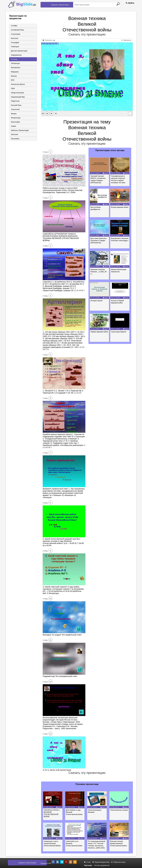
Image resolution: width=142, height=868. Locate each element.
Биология (14, 38)
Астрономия (15, 34)
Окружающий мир (17, 97)
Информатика (16, 55)
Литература (15, 64)
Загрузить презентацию (60, 5)
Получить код (49, 40)
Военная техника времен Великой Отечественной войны (120, 844)
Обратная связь (118, 862)
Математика (15, 68)
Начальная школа (17, 85)
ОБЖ (13, 89)
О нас (87, 862)
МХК (12, 81)
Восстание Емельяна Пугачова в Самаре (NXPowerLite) (99, 241)
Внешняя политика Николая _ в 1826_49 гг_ (99, 272)
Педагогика (15, 102)
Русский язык (16, 106)
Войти (130, 3)
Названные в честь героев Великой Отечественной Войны (53, 844)
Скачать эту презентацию (87, 34)
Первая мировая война (99, 332)
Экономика (15, 140)
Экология (14, 135)
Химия (13, 127)
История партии (97, 301)
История (14, 59)
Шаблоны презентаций (19, 131)
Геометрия (15, 47)
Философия (15, 123)
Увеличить (126, 40)
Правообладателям (101, 862)
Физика (13, 114)
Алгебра (14, 26)
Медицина (14, 72)
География (15, 43)
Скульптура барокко (119, 332)
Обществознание (17, 93)
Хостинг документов (102, 865)
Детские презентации (19, 51)
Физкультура (15, 118)
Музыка (13, 76)
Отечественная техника (121, 810)
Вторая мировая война (120, 207)
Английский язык (17, 30)
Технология (15, 110)
